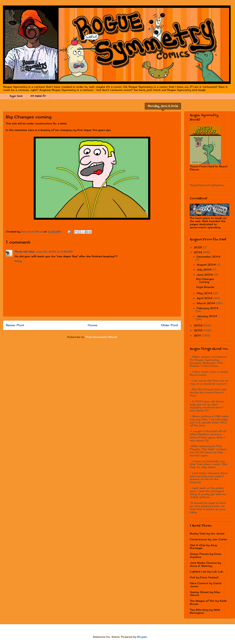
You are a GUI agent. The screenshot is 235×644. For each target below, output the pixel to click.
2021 (198, 247)
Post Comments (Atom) (101, 337)
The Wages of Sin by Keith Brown (208, 602)
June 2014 (205, 275)
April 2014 (205, 298)
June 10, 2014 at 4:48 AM (54, 252)
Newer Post (15, 325)
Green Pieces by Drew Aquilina (205, 555)
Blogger (142, 637)
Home (93, 325)
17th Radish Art (38, 96)
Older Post (170, 325)
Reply (18, 261)
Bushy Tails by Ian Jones (207, 533)
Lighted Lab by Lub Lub (206, 571)
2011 (198, 335)
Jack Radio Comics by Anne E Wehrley (205, 564)
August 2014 (207, 265)
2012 (198, 330)
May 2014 (205, 293)
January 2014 (207, 316)
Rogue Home (16, 96)
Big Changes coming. (205, 280)
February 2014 (208, 308)
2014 (198, 252)
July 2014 (205, 269)
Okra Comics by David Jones (206, 585)
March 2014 (206, 303)
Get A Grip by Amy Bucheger (203, 547)
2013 (198, 325)
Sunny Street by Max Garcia (205, 594)
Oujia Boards (205, 287)
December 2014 (209, 257)
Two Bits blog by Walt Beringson (205, 611)
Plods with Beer (25, 252)
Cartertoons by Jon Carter (209, 539)
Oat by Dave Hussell (204, 577)
